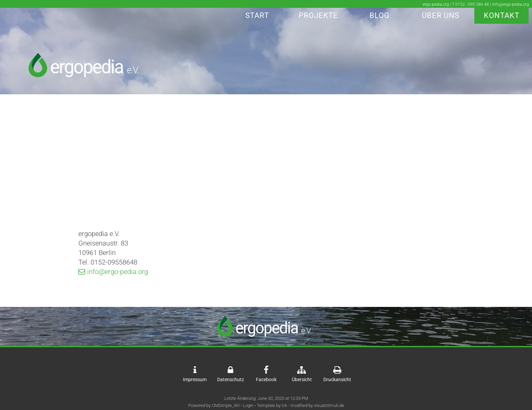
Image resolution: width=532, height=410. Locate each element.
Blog (379, 15)
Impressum (195, 380)
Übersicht (302, 380)
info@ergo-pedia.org (118, 272)
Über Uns (441, 15)
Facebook (266, 380)
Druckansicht (337, 380)
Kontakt (502, 15)
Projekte (318, 15)
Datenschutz (231, 380)
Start (257, 15)
